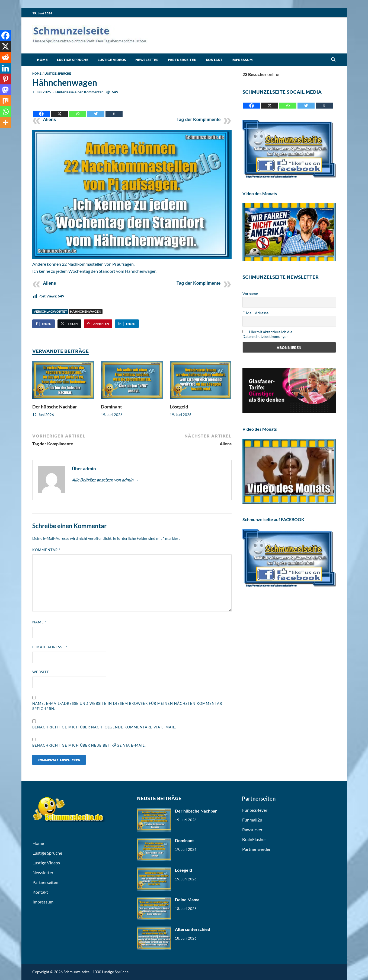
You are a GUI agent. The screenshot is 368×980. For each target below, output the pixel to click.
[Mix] (5, 101)
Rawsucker (252, 830)
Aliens (50, 120)
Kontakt (214, 60)
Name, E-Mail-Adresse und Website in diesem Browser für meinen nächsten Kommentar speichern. (127, 706)
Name (39, 622)
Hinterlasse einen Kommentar (79, 92)
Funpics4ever (255, 810)
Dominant (111, 407)
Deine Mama (187, 900)
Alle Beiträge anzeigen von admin (105, 480)
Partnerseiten (182, 60)
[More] (5, 122)
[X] (60, 110)
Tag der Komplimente (199, 120)
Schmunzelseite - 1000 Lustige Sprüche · (97, 972)
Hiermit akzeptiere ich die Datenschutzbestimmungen (267, 334)
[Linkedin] (5, 68)
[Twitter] (96, 110)
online (261, 74)
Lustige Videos (112, 60)
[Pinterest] (5, 79)
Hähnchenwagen (86, 311)
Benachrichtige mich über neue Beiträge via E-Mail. (89, 745)
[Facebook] (41, 110)
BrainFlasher (254, 839)
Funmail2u (252, 820)
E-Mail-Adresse (50, 647)
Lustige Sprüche (73, 60)
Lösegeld (179, 407)
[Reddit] (5, 57)
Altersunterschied (193, 929)
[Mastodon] (5, 90)
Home (42, 60)
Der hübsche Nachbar (55, 407)
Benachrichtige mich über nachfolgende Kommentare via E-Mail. (104, 727)
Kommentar (46, 550)
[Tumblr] (114, 110)
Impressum (242, 60)
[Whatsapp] (78, 110)
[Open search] (333, 60)
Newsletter (147, 60)
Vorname (250, 294)
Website (41, 672)
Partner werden (257, 849)
